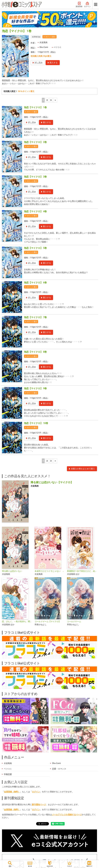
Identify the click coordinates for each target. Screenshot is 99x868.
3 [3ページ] (51, 100)
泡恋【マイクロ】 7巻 (35, 317)
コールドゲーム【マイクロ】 (48, 622)
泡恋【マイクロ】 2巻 (35, 142)
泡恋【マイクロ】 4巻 (35, 211)
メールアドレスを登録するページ (67, 815)
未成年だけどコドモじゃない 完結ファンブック (50, 571)
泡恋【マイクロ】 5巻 (35, 248)
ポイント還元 (50, 37)
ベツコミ (58, 47)
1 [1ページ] (43, 100)
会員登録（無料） (12, 792)
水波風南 (43, 42)
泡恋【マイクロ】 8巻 (35, 352)
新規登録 (79, 5)
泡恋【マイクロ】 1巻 (35, 107)
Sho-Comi (44, 47)
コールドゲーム (74, 622)
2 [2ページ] (47, 100)
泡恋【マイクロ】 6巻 (35, 283)
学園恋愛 (8, 774)
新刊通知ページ (39, 805)
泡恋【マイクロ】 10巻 (36, 423)
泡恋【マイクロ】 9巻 (35, 388)
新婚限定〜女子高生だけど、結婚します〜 (82, 571)
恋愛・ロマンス (59, 769)
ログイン (87, 5)
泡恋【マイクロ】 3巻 (35, 177)
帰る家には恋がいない (12, 571)
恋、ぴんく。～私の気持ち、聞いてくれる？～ (17, 622)
